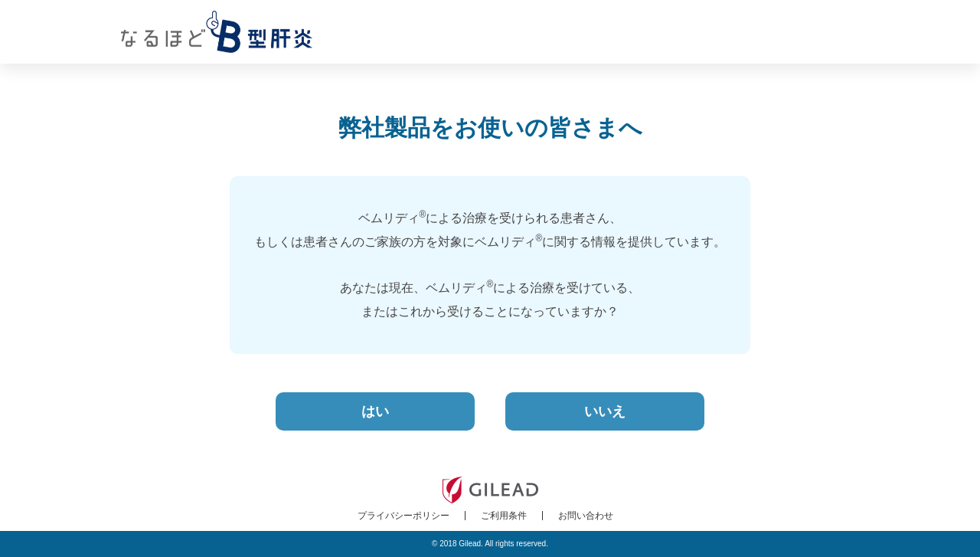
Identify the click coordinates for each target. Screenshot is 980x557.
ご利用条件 (504, 516)
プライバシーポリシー (403, 516)
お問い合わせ (586, 516)
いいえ (605, 411)
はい (375, 411)
